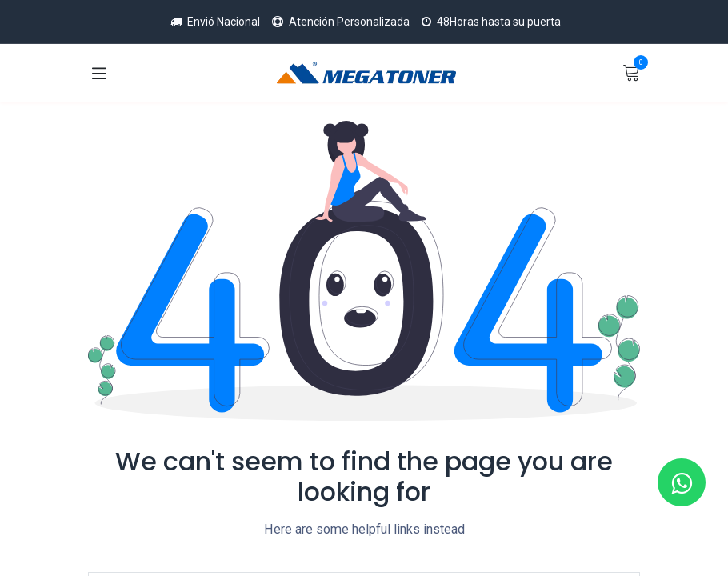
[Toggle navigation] (99, 73)
